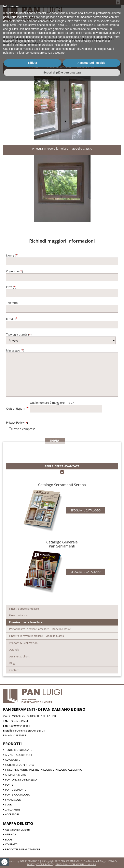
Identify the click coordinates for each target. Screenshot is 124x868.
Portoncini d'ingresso (21, 780)
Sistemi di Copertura (19, 765)
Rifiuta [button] (33, 850)
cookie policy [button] (83, 828)
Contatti (14, 670)
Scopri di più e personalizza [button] (62, 860)
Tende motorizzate (18, 750)
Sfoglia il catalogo (85, 510)
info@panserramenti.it (29, 731)
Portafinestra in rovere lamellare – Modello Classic (62, 67)
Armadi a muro (16, 775)
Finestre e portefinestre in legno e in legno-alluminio (44, 770)
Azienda (14, 650)
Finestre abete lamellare (24, 609)
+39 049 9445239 (19, 721)
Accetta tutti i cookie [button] (91, 850)
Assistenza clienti (20, 656)
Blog (12, 663)
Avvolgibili (13, 760)
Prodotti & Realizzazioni (24, 643)
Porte (9, 785)
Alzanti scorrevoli (18, 755)
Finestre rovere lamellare (26, 622)
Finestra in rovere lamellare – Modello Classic (62, 149)
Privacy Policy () (17, 422)
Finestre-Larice (18, 615)
